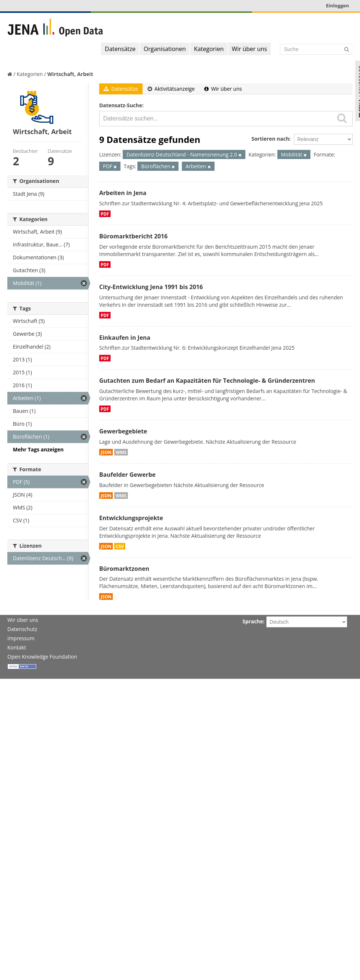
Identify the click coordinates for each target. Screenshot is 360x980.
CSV (120, 546)
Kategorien (209, 49)
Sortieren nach (270, 139)
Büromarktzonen (124, 569)
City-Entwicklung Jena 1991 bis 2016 (151, 287)
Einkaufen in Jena (125, 338)
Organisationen (165, 49)
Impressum (21, 638)
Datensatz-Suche (121, 105)
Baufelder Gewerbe (127, 475)
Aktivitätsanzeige (171, 89)
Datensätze (120, 49)
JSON (106, 452)
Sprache (253, 621)
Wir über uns (249, 49)
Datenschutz (22, 629)
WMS (121, 452)
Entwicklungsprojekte (131, 518)
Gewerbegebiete (123, 431)
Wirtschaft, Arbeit (70, 74)
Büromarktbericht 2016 (133, 236)
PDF (105, 214)
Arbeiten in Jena (123, 193)
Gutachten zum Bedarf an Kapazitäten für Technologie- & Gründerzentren (207, 381)
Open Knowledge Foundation (42, 657)
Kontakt (17, 647)
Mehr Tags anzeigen (38, 449)
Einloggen (337, 6)
